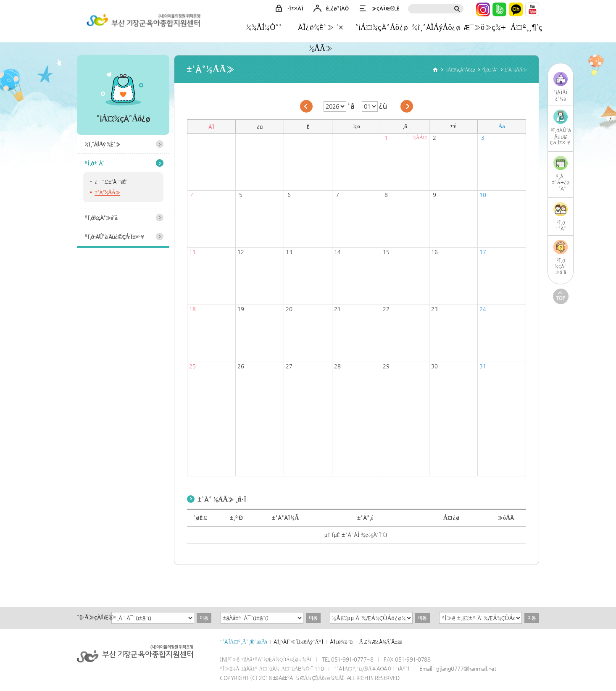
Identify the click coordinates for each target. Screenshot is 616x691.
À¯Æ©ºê (532, 9)
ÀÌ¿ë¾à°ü (341, 642)
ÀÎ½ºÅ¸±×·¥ (483, 9)
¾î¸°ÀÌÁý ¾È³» (102, 144)
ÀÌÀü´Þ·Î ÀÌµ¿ (306, 106)
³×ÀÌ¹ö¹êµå (499, 9)
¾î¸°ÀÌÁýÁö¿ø (436, 27)
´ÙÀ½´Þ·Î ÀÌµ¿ (407, 106)
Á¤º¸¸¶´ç (526, 27)
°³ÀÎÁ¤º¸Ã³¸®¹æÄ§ (243, 642)
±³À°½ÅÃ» (107, 192)
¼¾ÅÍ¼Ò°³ (264, 27)
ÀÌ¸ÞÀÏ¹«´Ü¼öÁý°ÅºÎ (298, 642)
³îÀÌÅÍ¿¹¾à (561, 96)
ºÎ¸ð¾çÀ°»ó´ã (101, 218)
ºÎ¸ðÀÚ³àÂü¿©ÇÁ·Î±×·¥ (561, 136)
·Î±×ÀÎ (295, 8)
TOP (561, 296)
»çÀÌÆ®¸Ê (386, 8)
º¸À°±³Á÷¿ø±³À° (561, 183)
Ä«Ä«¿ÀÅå (516, 9)
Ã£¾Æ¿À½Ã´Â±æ (381, 642)
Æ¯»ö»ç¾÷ (484, 27)
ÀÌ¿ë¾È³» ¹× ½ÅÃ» (321, 30)
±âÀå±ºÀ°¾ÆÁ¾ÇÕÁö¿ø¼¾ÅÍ (142, 22)
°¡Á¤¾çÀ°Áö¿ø (382, 27)
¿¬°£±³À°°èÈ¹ (111, 182)
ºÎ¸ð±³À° (94, 163)
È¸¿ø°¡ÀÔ (337, 8)
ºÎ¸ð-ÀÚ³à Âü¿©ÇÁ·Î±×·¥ (115, 236)
